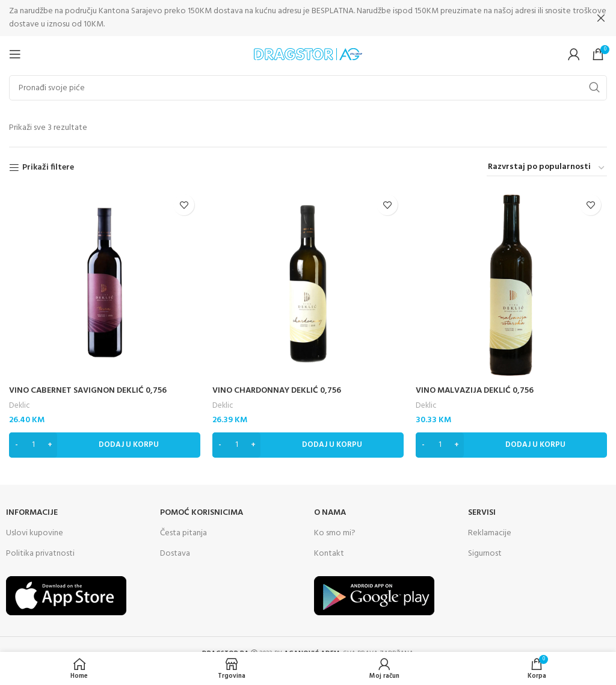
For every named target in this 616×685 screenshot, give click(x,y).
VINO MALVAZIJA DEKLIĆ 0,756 (475, 391)
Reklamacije (490, 533)
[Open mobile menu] (15, 54)
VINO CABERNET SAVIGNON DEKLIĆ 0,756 (88, 391)
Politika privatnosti (40, 553)
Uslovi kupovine (35, 533)
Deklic (20, 406)
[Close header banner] (601, 18)
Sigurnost (485, 553)
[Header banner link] (290, 18)
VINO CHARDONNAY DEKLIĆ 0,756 (277, 391)
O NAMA (330, 512)
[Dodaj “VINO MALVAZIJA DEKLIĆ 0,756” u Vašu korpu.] (511, 444)
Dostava (175, 553)
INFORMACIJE (32, 512)
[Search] (308, 87)
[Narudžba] (547, 168)
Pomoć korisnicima (202, 512)
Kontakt (329, 553)
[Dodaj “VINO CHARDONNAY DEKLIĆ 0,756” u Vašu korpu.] (308, 444)
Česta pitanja (183, 533)
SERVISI (482, 512)
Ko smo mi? (335, 533)
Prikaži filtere (48, 167)
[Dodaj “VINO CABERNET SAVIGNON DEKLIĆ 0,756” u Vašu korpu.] (105, 444)
